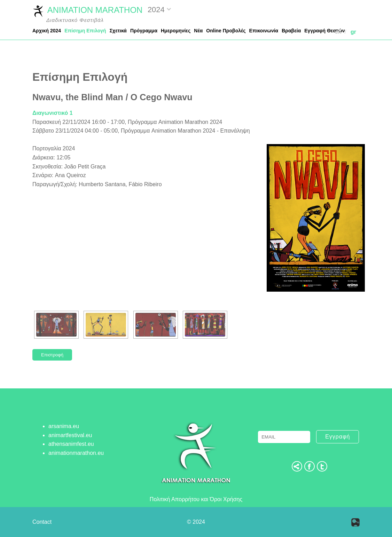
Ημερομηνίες (176, 31)
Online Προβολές (226, 31)
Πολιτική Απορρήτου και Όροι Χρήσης (196, 499)
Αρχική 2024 (47, 31)
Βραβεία (291, 31)
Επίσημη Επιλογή (85, 31)
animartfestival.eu (70, 435)
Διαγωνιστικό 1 (53, 113)
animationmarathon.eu (76, 453)
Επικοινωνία (264, 31)
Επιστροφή (52, 355)
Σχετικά (118, 31)
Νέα (198, 31)
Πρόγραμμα (144, 31)
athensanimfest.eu (71, 444)
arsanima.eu (64, 426)
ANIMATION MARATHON (87, 11)
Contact (42, 522)
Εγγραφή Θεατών (324, 31)
